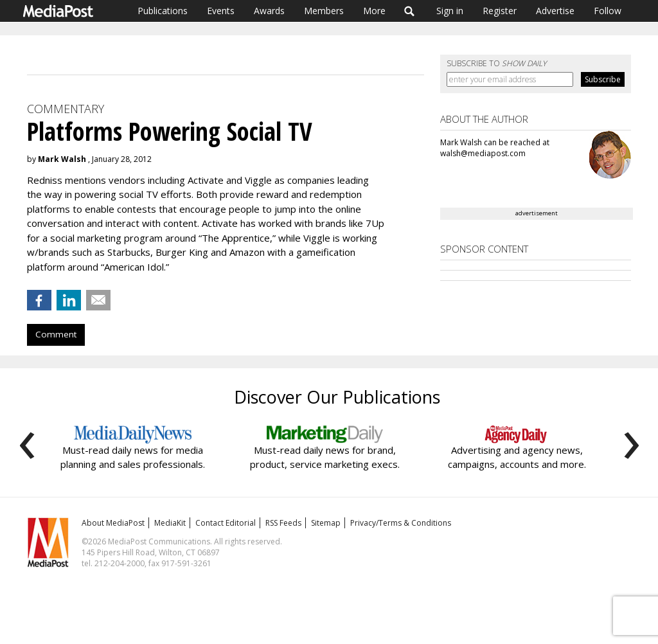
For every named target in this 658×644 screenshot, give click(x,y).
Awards (269, 11)
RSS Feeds (283, 523)
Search (410, 11)
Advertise (555, 11)
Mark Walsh (62, 159)
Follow (608, 11)
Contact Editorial (226, 523)
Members (324, 11)
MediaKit (170, 523)
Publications (163, 11)
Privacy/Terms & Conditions (401, 523)
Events (221, 11)
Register (500, 11)
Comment (56, 334)
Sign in (450, 11)
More (374, 11)
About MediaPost (113, 523)
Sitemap (326, 523)
